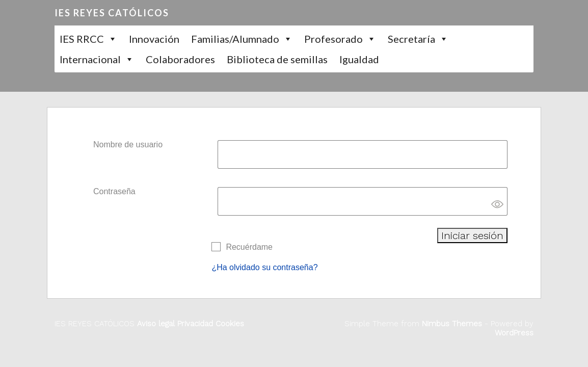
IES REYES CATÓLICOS (112, 13)
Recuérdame (249, 247)
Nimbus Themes (452, 324)
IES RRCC (82, 39)
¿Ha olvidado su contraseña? (264, 267)
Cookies (229, 324)
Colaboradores (180, 59)
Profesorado (333, 39)
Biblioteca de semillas (277, 59)
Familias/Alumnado (235, 39)
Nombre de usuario (128, 145)
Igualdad (359, 59)
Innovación (154, 39)
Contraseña (114, 191)
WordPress (514, 333)
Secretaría (411, 39)
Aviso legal (156, 324)
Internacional (90, 59)
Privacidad (194, 324)
